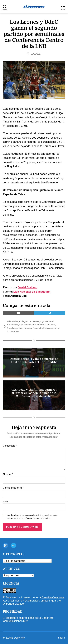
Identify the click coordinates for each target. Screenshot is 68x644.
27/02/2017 (36, 54)
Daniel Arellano (28, 287)
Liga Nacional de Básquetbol (32, 292)
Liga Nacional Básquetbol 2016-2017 (37, 325)
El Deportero (10, 598)
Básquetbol (13, 321)
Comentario (10, 446)
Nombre (8, 474)
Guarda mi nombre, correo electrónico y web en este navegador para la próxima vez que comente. (31, 517)
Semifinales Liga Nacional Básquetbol (25, 328)
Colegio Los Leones (29, 321)
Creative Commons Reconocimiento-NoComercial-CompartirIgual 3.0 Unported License (34, 601)
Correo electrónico (13, 488)
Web (5, 502)
